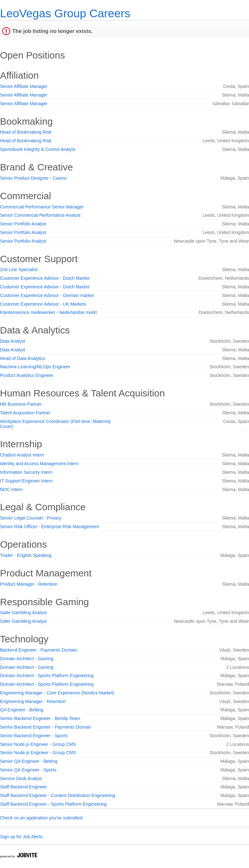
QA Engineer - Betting (22, 710)
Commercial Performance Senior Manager (42, 207)
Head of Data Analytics (23, 358)
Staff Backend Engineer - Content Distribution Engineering (58, 795)
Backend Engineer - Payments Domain (38, 650)
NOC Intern (11, 489)
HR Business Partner (21, 404)
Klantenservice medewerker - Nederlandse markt (48, 312)
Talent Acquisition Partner (25, 413)
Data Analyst (13, 341)
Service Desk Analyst (21, 778)
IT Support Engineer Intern (26, 481)
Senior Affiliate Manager (24, 86)
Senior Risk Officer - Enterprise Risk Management (49, 527)
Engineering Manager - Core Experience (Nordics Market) (57, 693)
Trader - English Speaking (26, 555)
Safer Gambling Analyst (23, 613)
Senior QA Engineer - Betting (29, 761)
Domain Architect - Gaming (27, 659)
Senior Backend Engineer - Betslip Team (40, 718)
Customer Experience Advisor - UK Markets (43, 304)
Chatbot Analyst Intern (22, 455)
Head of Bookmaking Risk (26, 132)
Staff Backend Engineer (23, 787)
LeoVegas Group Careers (65, 13)
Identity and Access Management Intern (39, 464)
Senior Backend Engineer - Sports (34, 736)
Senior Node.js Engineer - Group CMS (38, 744)
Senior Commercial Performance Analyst (40, 215)
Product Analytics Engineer (27, 375)
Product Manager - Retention (29, 584)
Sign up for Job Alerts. (22, 837)
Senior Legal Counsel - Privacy (31, 518)
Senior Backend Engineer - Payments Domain (46, 727)
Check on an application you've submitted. (42, 818)
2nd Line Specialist (19, 270)
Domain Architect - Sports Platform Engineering (47, 676)
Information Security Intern (26, 472)
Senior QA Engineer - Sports (28, 770)
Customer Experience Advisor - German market (47, 295)
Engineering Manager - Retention (33, 701)
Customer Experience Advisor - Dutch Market (45, 278)
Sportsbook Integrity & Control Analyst (38, 149)
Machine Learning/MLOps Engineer (35, 367)
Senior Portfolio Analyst (23, 224)
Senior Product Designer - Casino (33, 178)
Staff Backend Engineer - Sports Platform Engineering (53, 804)
